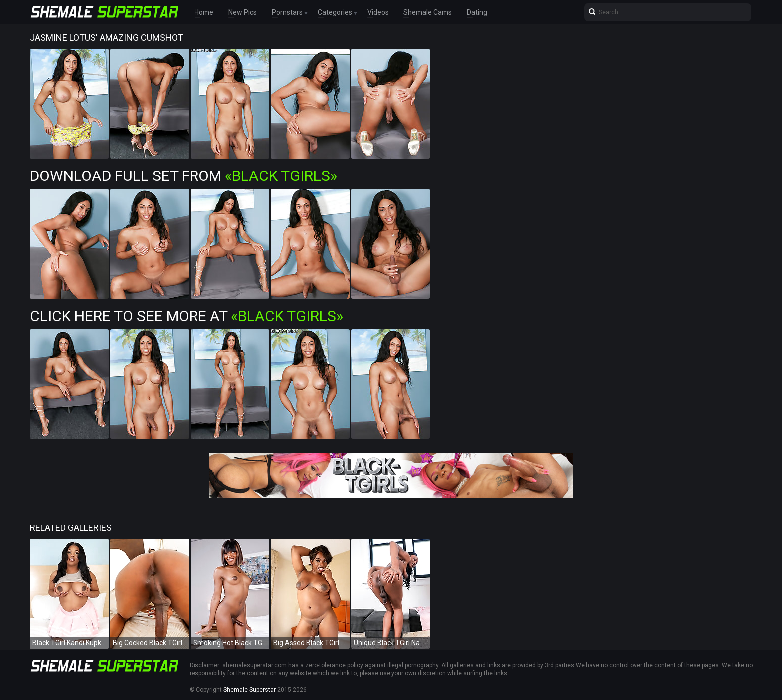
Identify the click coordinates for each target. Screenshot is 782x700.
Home (204, 12)
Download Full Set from (184, 176)
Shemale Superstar (250, 690)
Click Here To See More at (187, 316)
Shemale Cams (428, 12)
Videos (378, 12)
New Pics (243, 12)
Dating (477, 12)
